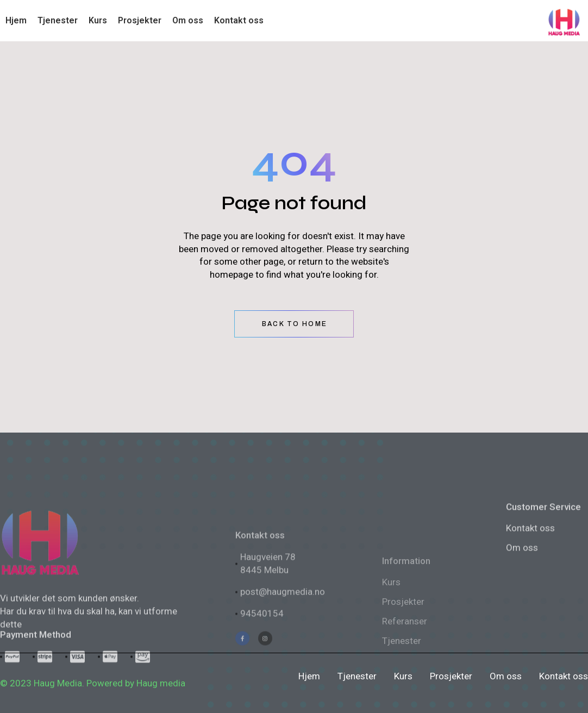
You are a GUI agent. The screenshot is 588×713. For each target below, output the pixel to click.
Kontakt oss (530, 606)
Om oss (522, 626)
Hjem (309, 676)
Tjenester (357, 676)
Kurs (403, 676)
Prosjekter (451, 676)
